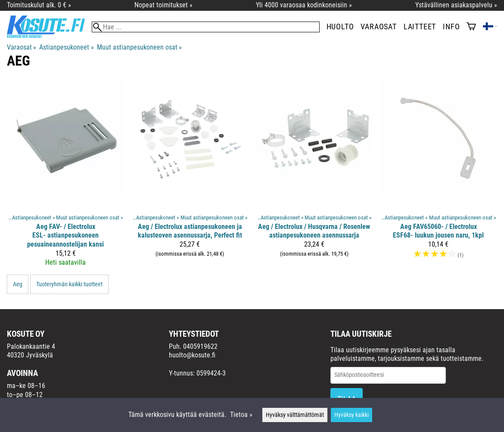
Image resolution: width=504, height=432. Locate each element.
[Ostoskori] (471, 27)
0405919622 (200, 346)
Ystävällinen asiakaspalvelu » (456, 5)
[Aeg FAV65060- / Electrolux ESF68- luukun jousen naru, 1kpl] (439, 177)
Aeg (18, 284)
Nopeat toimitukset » (163, 5)
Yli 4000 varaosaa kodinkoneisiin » (304, 5)
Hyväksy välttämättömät (295, 415)
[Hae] (206, 27)
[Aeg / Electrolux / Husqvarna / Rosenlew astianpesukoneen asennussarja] (314, 177)
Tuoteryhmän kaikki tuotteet (69, 284)
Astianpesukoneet (66, 47)
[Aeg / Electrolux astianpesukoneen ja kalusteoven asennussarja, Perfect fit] (190, 177)
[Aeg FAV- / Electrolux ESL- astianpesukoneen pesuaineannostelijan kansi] (66, 177)
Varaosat (378, 27)
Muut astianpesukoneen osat (139, 47)
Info (451, 27)
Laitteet (420, 27)
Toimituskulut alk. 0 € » (39, 5)
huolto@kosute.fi (192, 355)
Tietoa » (241, 415)
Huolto (340, 27)
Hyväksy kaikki (352, 415)
